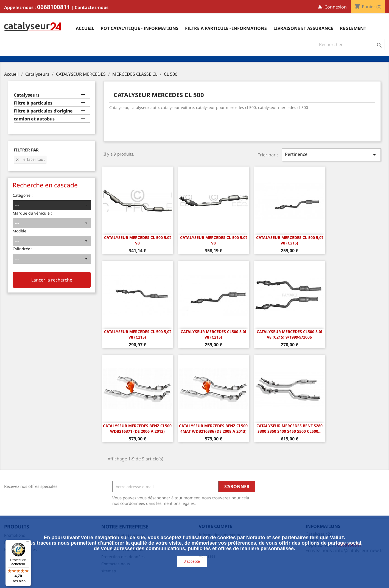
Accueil (85, 28)
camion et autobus (34, 119)
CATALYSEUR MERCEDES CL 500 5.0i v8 (137, 240)
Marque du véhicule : (32, 213)
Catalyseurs (27, 95)
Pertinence (331, 155)
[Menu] (28, 543)
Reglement (353, 28)
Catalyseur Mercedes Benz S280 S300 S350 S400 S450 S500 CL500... (289, 428)
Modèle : (21, 231)
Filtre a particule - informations (226, 28)
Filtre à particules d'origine (43, 111)
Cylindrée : (23, 249)
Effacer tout (30, 159)
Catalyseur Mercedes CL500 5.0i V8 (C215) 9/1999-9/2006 (289, 334)
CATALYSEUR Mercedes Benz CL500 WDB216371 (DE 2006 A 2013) (137, 428)
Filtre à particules (33, 103)
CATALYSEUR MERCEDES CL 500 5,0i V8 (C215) (289, 240)
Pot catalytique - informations (140, 28)
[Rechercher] (350, 44)
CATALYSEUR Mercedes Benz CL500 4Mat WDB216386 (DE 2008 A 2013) (213, 428)
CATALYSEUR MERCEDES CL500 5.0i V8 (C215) (213, 334)
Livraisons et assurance (303, 28)
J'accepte (192, 561)
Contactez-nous (92, 7)
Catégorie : (23, 195)
